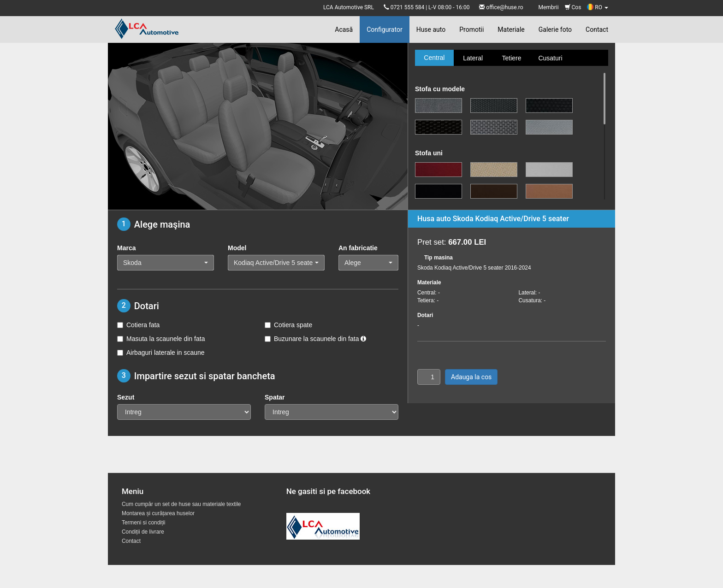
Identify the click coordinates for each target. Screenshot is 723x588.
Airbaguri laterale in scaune (161, 353)
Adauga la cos (471, 377)
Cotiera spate (288, 325)
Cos (573, 7)
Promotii (471, 29)
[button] (166, 263)
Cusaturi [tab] (550, 58)
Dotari (425, 315)
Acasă (344, 29)
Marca (126, 248)
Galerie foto (555, 29)
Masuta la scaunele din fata (161, 339)
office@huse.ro (504, 7)
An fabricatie (358, 248)
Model (237, 248)
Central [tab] (434, 58)
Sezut (126, 397)
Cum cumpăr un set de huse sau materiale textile (181, 504)
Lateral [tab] (473, 58)
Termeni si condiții (144, 523)
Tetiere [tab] (511, 58)
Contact (597, 29)
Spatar (275, 397)
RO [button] (598, 7)
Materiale (511, 29)
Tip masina (439, 258)
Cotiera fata (138, 325)
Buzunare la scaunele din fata (315, 339)
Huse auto (431, 29)
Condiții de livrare (143, 532)
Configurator (384, 29)
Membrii (549, 7)
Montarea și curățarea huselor (158, 513)
